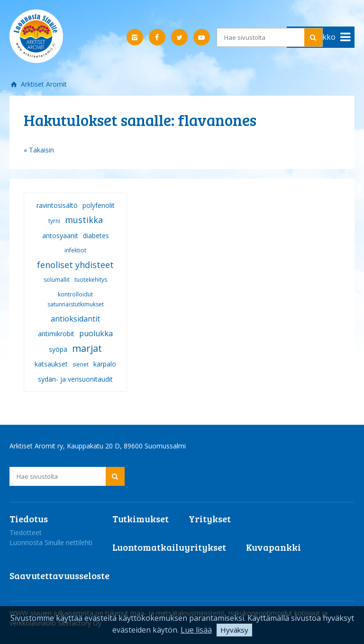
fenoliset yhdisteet (75, 265)
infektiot (75, 250)
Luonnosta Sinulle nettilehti (51, 542)
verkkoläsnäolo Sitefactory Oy (55, 623)
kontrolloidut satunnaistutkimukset (76, 299)
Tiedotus (29, 519)
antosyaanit (60, 236)
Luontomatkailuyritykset (169, 547)
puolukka (96, 333)
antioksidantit (75, 319)
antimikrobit (56, 334)
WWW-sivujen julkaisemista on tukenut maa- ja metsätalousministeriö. (119, 613)
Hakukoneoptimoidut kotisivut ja (278, 613)
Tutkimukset (141, 519)
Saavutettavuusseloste (59, 575)
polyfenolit (99, 205)
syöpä (58, 349)
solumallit (57, 280)
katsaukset (51, 364)
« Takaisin (39, 150)
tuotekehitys (91, 280)
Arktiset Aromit (43, 84)
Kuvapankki (273, 547)
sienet (81, 364)
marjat (87, 348)
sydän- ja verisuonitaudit (75, 379)
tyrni (54, 221)
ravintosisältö (57, 205)
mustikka (84, 220)
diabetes (96, 236)
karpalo (105, 364)
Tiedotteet (26, 532)
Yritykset (210, 519)
